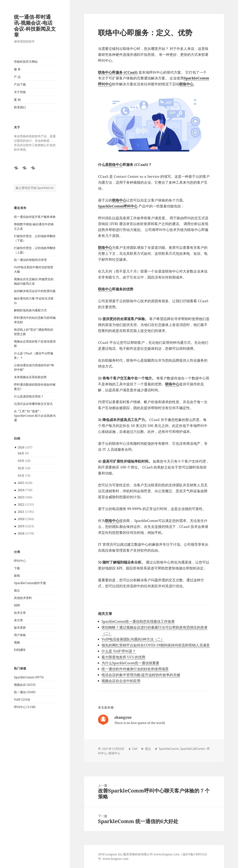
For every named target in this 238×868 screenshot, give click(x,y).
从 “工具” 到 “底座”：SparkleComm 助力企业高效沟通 (35, 416)
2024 (21, 490)
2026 (21, 447)
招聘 (17, 605)
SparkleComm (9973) (29, 677)
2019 (21, 526)
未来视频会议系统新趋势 (30, 377)
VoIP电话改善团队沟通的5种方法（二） (133, 639)
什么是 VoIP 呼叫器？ (119, 651)
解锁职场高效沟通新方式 (30, 310)
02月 (21, 468)
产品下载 (20, 84)
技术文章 (20, 613)
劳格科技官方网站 (26, 62)
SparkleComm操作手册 (30, 583)
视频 (17, 642)
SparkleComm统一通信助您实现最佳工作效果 (138, 621)
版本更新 (20, 628)
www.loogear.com (116, 859)
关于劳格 (20, 92)
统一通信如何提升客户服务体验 (35, 217)
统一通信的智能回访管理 (30, 260)
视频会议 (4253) (25, 685)
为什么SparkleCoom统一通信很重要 (130, 663)
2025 (21, 483)
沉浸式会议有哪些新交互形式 (33, 404)
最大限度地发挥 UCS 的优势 (123, 657)
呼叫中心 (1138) (25, 707)
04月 (21, 453)
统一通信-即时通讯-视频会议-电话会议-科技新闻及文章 (35, 26)
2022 (21, 505)
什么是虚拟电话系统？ (29, 396)
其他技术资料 (23, 598)
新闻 (17, 576)
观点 (17, 590)
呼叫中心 (20, 561)
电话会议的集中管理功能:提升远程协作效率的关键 (141, 675)
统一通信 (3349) (25, 692)
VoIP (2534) (22, 700)
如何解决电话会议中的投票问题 (35, 291)
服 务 (17, 69)
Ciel (135, 749)
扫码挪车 (20, 650)
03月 (21, 461)
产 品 (17, 77)
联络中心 (116, 165)
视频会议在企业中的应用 (121, 681)
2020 (21, 519)
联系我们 (20, 107)
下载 (17, 568)
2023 (21, 497)
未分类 (18, 620)
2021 (21, 512)
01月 (21, 476)
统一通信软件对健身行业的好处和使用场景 (135, 669)
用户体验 (20, 635)
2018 (21, 533)
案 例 (17, 100)
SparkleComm (169, 749)
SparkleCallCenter (193, 749)
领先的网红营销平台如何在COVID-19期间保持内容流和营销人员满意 (156, 645)
